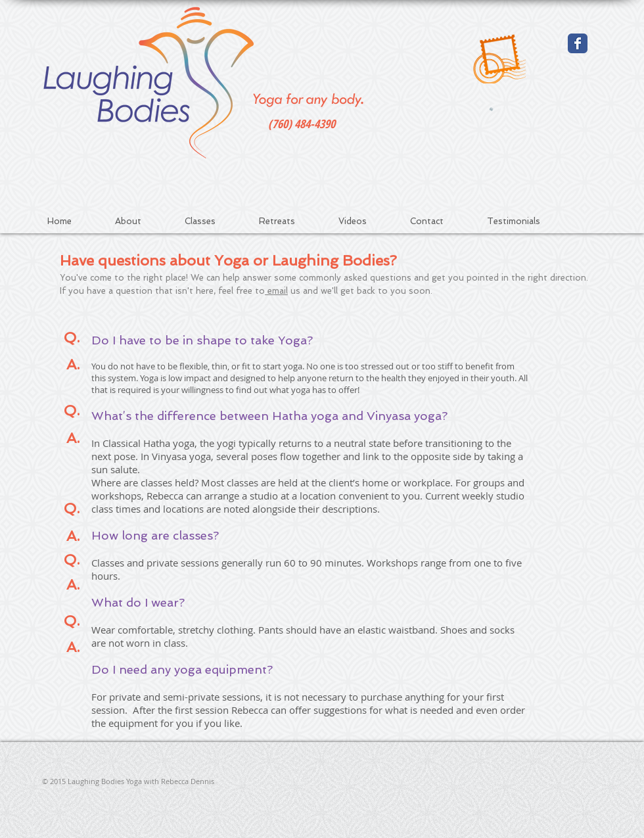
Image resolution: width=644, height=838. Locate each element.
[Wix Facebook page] (578, 43)
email (276, 291)
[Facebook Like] (550, 783)
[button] (214, 221)
